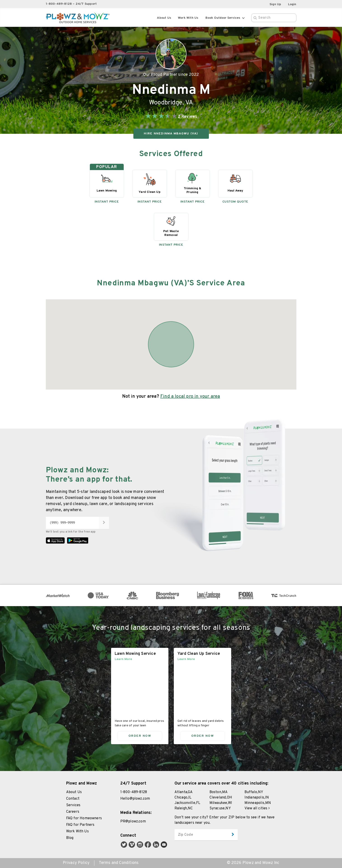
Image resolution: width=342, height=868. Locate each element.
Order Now (140, 736)
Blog (70, 838)
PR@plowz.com (133, 822)
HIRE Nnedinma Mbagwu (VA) (171, 134)
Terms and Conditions (119, 863)
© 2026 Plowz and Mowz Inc (253, 863)
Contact (73, 799)
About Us (164, 18)
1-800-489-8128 (134, 792)
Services (73, 805)
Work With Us (77, 831)
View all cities (257, 808)
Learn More (123, 659)
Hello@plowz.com (135, 799)
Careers (73, 812)
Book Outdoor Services (225, 18)
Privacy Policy (76, 863)
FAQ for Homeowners (84, 818)
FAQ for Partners (80, 825)
